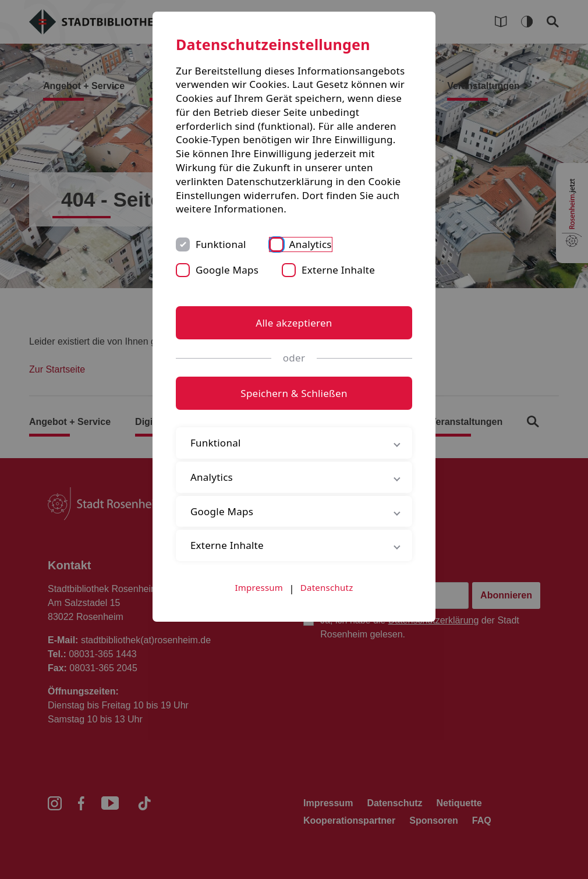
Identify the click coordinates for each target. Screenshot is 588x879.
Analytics (311, 244)
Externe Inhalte (338, 270)
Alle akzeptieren (294, 323)
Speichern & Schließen (294, 393)
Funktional (221, 244)
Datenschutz (327, 587)
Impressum (259, 587)
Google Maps (227, 270)
